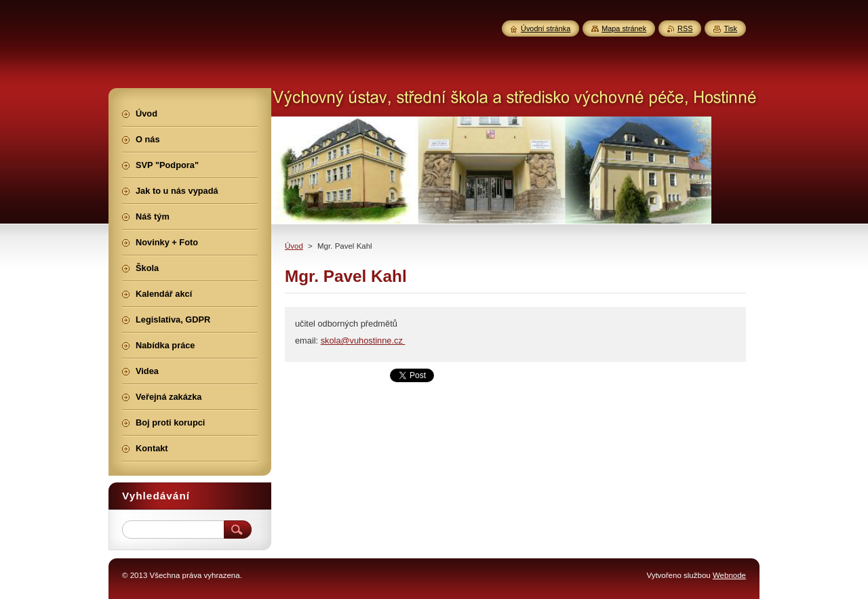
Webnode (729, 575)
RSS (685, 28)
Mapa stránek (624, 28)
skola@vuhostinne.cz (363, 340)
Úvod (294, 246)
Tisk (730, 28)
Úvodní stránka (546, 28)
